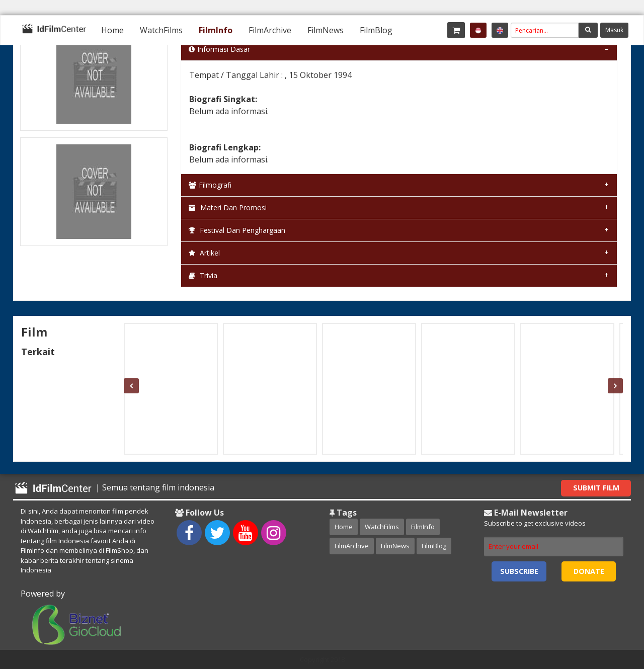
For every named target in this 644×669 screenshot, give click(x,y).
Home (112, 30)
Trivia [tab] (203, 275)
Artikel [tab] (204, 253)
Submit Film (596, 488)
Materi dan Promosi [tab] (228, 207)
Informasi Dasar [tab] (219, 49)
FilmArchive (270, 30)
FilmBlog (376, 30)
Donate (589, 571)
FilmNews (326, 30)
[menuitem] (112, 30)
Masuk (614, 30)
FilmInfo (216, 30)
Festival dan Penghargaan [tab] (237, 230)
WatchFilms (161, 30)
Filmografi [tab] (210, 185)
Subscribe (519, 571)
